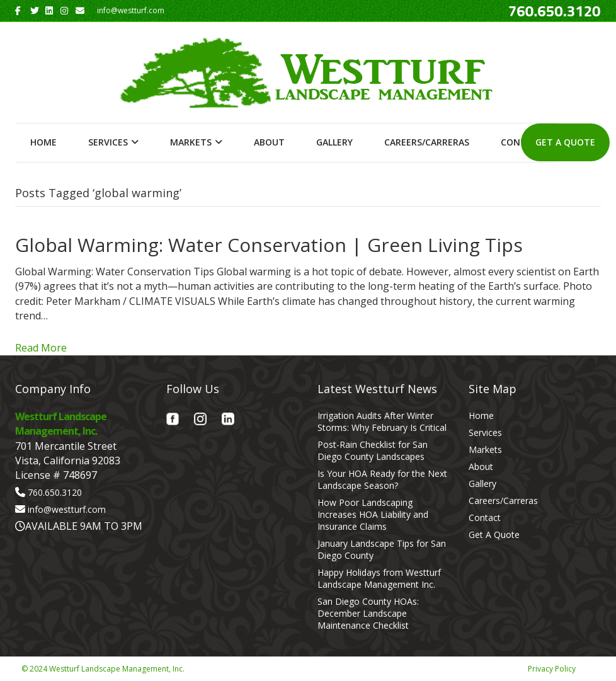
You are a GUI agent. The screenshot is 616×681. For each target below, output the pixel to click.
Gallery (334, 142)
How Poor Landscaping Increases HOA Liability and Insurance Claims (373, 514)
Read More (41, 348)
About (269, 142)
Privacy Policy (552, 669)
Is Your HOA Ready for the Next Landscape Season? (382, 479)
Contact (485, 518)
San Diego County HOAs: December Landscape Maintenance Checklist (368, 613)
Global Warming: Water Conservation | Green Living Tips (269, 245)
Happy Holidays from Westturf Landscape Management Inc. (379, 578)
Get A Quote (565, 142)
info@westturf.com (67, 509)
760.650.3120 (55, 492)
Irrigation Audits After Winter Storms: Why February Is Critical (382, 421)
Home (43, 142)
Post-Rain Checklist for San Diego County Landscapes (373, 450)
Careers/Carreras (427, 142)
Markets (191, 142)
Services (108, 142)
